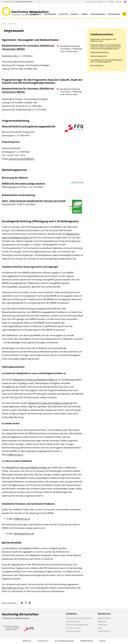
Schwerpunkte (50, 14)
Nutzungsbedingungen (64, 641)
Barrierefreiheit (97, 65)
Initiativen (63, 14)
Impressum (27, 641)
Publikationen (114, 14)
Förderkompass (104, 631)
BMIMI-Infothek (104, 618)
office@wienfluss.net (24, 534)
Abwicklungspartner (99, 56)
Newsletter (101, 2)
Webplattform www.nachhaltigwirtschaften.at (35, 380)
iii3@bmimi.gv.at (15, 455)
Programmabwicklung (99, 52)
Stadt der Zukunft (73, 631)
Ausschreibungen (98, 14)
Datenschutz (43, 641)
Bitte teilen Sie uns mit (13, 588)
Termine (84, 14)
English (119, 2)
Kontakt (111, 2)
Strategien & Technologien (35, 13)
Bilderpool (91, 2)
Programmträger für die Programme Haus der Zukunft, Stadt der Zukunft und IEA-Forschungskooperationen (105, 47)
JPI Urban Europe (73, 628)
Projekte (75, 14)
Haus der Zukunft (73, 621)
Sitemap (102, 641)
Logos (100, 628)
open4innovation (9, 2)
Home (4, 24)
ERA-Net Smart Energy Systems (79, 618)
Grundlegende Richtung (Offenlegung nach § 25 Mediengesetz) (106, 61)
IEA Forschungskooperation (77, 625)
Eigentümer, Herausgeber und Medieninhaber (103, 40)
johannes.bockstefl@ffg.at (21, 159)
